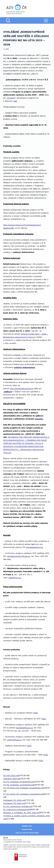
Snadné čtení (27, 829)
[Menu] (46, 21)
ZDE (36, 713)
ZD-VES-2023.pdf (11, 775)
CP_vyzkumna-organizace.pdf (16, 809)
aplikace (8, 392)
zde (15, 101)
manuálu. (39, 419)
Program (11, 98)
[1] (12, 465)
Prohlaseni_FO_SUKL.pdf (14, 800)
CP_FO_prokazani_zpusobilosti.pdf (19, 782)
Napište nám (27, 826)
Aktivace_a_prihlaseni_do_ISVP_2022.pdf (21, 813)
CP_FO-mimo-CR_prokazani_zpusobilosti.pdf (24, 788)
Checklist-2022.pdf (12, 779)
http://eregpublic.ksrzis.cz (21, 388)
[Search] (8, 21)
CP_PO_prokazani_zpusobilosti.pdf (19, 785)
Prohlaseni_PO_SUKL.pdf (14, 803)
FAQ (41, 761)
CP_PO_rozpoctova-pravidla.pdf (18, 806)
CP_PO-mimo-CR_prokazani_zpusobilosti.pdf (24, 794)
